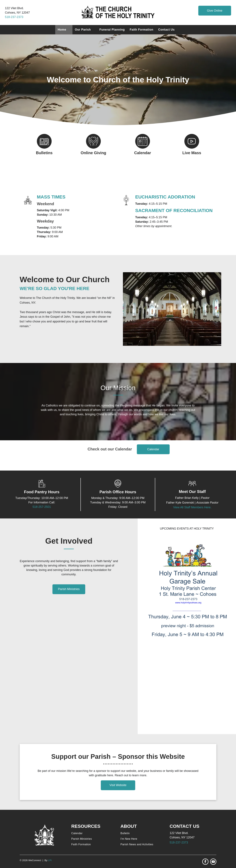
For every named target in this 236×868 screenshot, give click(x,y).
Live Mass (192, 153)
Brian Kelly (191, 498)
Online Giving (93, 153)
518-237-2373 (14, 17)
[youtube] (213, 862)
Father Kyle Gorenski (180, 503)
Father (179, 498)
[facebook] (205, 862)
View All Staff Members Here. (192, 507)
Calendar (143, 153)
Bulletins (44, 153)
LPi (50, 860)
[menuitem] (64, 30)
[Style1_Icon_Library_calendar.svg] (143, 148)
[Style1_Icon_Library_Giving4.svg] (93, 148)
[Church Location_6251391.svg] (118, 487)
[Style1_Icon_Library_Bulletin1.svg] (44, 148)
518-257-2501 (42, 507)
